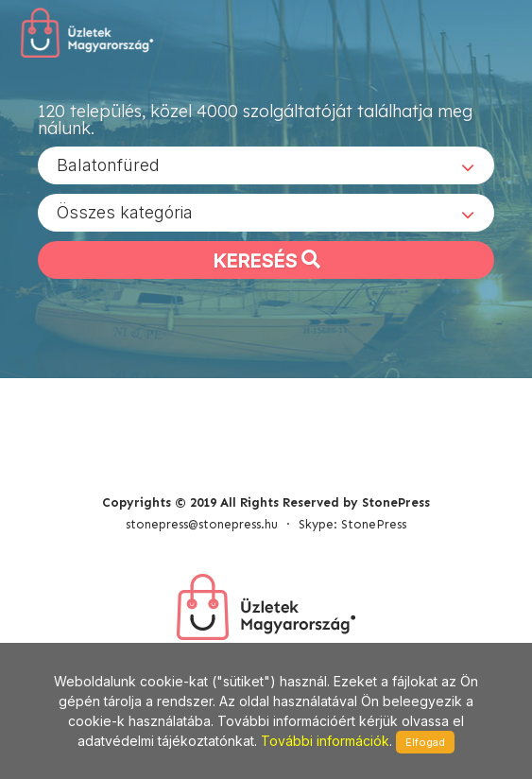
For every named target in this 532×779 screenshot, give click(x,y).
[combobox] (266, 165)
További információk (325, 741)
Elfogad (425, 742)
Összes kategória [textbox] (125, 212)
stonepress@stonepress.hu (202, 524)
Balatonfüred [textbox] (108, 165)
